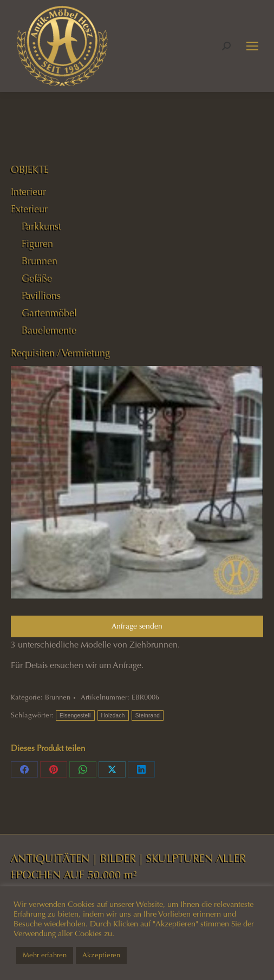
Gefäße (37, 278)
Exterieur (29, 209)
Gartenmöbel (49, 313)
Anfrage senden (137, 626)
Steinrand (148, 716)
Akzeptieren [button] (101, 955)
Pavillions (41, 296)
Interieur (28, 192)
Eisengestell (75, 716)
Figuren (37, 244)
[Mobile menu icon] (252, 46)
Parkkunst (41, 226)
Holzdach (113, 716)
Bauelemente (49, 330)
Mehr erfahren (45, 955)
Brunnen (58, 697)
